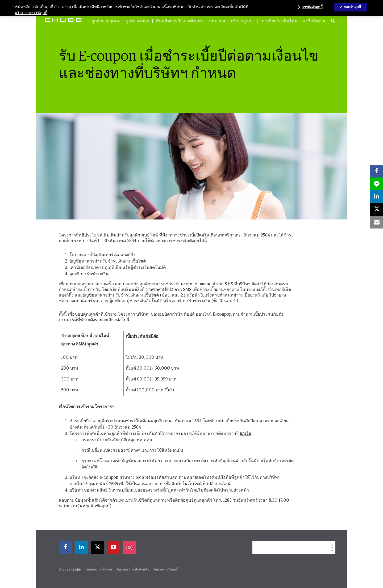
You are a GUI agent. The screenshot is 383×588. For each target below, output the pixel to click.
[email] (377, 222)
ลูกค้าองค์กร (138, 21)
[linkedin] (81, 548)
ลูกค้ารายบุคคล (106, 21)
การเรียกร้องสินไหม (279, 21)
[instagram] (129, 548)
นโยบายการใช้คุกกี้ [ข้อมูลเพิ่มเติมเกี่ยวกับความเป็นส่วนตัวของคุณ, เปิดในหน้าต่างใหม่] (31, 13)
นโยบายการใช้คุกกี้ (165, 570)
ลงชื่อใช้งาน (314, 21)
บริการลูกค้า (242, 21)
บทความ (217, 21)
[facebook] (65, 548)
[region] (191, 8)
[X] (97, 548)
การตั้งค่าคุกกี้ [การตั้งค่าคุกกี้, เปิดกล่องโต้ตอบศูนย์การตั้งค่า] (312, 7)
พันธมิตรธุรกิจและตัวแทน (180, 21)
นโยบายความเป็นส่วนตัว (132, 570)
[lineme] (377, 184)
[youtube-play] (113, 548)
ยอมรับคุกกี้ (352, 7)
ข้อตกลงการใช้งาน (99, 570)
